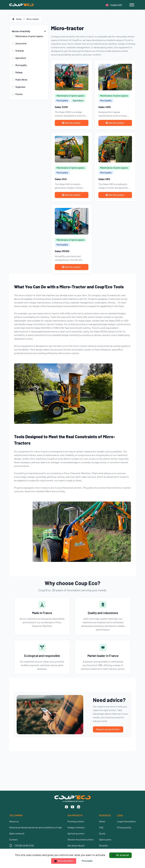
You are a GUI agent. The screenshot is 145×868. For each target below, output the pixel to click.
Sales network (17, 833)
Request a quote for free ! (108, 729)
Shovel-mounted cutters (81, 839)
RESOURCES (105, 815)
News (102, 821)
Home (19, 19)
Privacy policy (124, 827)
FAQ (101, 827)
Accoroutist (21, 44)
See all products (76, 845)
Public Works (21, 80)
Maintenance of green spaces (29, 36)
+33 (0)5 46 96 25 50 (24, 845)
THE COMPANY (16, 815)
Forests (19, 94)
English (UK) (114, 5)
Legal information (126, 821)
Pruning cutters (76, 821)
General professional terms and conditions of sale (36, 827)
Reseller (104, 845)
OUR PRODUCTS (75, 815)
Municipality (21, 65)
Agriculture (21, 58)
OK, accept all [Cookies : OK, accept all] (122, 855)
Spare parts (105, 839)
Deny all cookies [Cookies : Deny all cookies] (66, 861)
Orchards (20, 51)
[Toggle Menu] (132, 5)
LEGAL (120, 815)
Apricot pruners (76, 833)
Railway (19, 72)
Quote (102, 833)
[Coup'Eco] (21, 5)
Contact (13, 839)
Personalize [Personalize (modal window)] (87, 861)
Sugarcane (20, 87)
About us (14, 821)
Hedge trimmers (76, 827)
